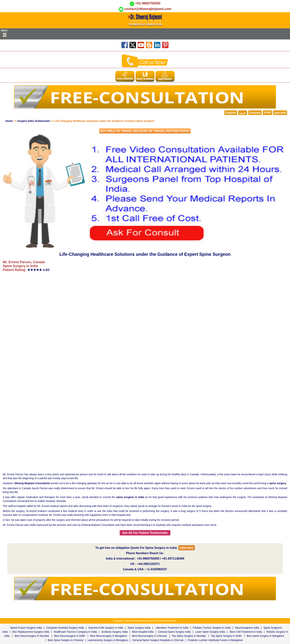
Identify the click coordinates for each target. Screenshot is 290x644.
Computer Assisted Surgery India (65, 628)
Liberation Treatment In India (172, 628)
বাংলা (267, 113)
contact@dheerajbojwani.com (148, 9)
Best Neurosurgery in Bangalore (108, 636)
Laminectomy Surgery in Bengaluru (108, 640)
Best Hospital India (143, 632)
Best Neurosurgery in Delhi (69, 636)
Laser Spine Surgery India (210, 632)
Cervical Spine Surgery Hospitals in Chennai (158, 640)
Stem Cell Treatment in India (246, 632)
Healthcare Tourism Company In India (75, 632)
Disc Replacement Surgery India (31, 632)
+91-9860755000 (148, 3)
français (255, 113)
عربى (243, 113)
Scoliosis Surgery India (114, 632)
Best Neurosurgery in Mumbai (32, 636)
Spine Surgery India (139, 628)
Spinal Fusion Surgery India (26, 628)
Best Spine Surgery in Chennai (66, 640)
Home (9, 121)
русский (280, 113)
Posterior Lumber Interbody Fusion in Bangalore (215, 640)
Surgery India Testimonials (34, 121)
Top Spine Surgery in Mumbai (189, 636)
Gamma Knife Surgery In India (106, 628)
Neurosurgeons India (247, 628)
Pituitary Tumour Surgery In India (212, 628)
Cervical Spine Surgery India (174, 632)
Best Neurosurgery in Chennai (149, 636)
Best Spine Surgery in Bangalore (265, 636)
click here (187, 548)
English (231, 113)
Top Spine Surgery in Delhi (226, 636)
